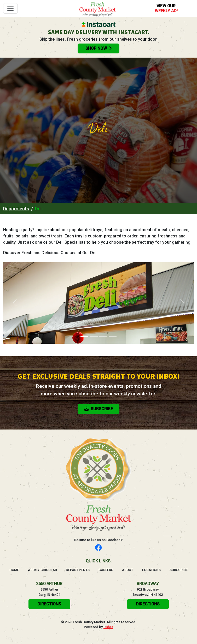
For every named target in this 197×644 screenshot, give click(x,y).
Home (14, 570)
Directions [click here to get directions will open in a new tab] (49, 604)
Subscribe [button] (99, 409)
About (128, 570)
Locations (151, 570)
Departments (78, 570)
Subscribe (179, 570)
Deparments (16, 209)
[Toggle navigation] (10, 8)
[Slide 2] (94, 337)
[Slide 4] (113, 337)
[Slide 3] (103, 337)
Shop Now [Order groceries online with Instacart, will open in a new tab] (98, 48)
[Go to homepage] (97, 8)
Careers (106, 570)
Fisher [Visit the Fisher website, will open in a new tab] (108, 627)
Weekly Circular (42, 570)
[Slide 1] (84, 337)
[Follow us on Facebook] (98, 548)
